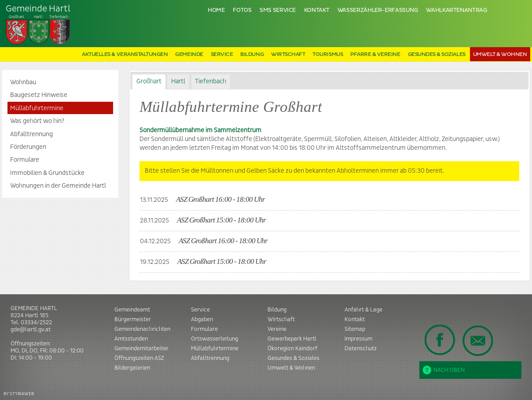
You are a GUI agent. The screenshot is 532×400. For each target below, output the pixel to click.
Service (222, 54)
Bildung (252, 54)
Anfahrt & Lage (363, 310)
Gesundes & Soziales (437, 54)
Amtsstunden (131, 339)
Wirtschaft (288, 54)
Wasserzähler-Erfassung (378, 10)
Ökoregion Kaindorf (292, 348)
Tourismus (328, 54)
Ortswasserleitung (215, 339)
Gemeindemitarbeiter (141, 348)
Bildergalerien (132, 368)
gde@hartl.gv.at (31, 330)
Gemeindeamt (132, 310)
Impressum (358, 339)
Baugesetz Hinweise (39, 95)
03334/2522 (36, 322)
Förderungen (28, 147)
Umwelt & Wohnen (500, 54)
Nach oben (444, 370)
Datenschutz (361, 348)
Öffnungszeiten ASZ (139, 358)
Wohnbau (23, 82)
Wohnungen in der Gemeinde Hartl (58, 186)
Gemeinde (189, 54)
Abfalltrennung (31, 134)
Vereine (277, 329)
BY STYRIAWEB (19, 394)
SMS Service (278, 10)
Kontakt (317, 10)
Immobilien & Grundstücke (47, 173)
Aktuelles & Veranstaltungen (125, 54)
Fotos (242, 10)
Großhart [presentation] (149, 81)
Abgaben (202, 319)
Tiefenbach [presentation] (211, 81)
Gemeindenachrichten (142, 329)
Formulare (25, 160)
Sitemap (355, 329)
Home (216, 10)
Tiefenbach (38, 25)
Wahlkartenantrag (456, 10)
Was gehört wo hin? (37, 121)
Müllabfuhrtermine (37, 108)
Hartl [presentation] (178, 81)
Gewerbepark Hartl (292, 339)
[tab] (149, 82)
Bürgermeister (133, 319)
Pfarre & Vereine (375, 54)
